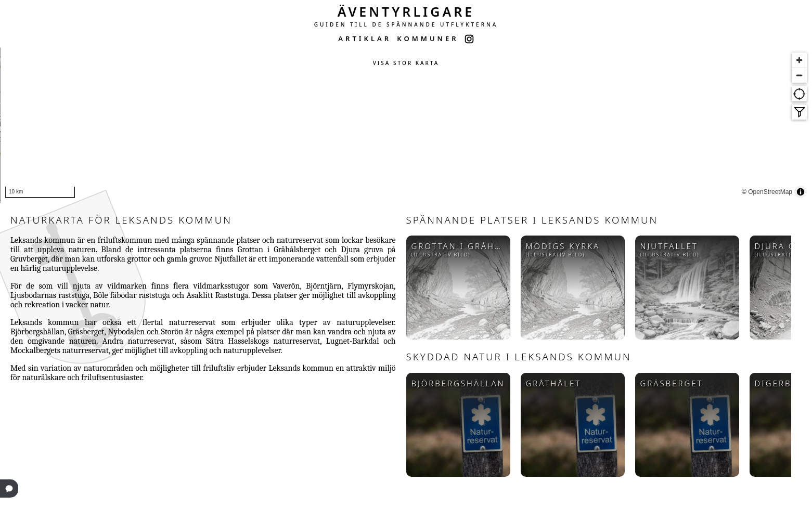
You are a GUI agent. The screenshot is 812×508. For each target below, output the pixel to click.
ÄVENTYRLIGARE (406, 11)
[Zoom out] (799, 75)
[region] (406, 125)
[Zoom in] (799, 60)
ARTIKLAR (365, 38)
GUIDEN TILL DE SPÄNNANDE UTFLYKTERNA (406, 24)
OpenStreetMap (787, 193)
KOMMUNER (428, 38)
